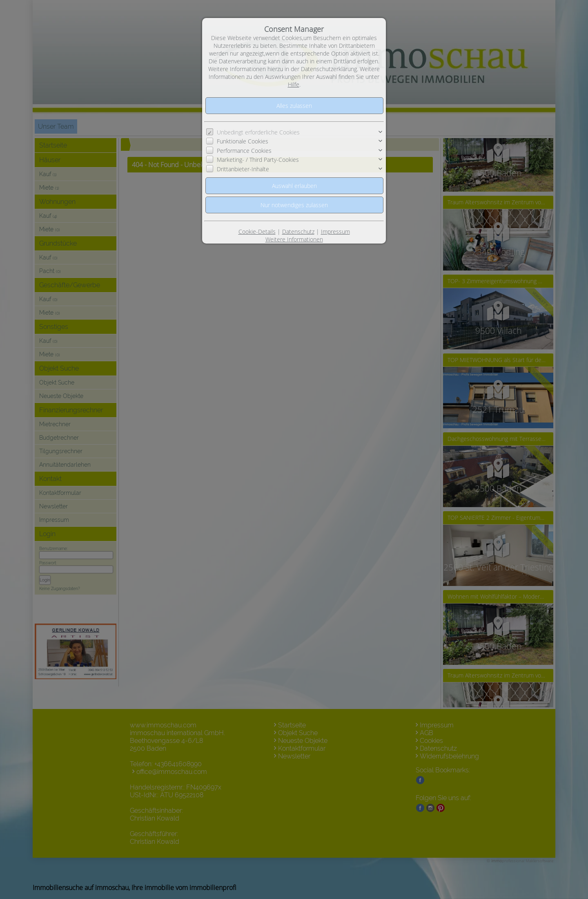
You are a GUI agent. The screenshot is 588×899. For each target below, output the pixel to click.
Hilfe (294, 84)
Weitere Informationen (294, 239)
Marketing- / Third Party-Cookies (258, 160)
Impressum (335, 231)
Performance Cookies (244, 151)
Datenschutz (298, 231)
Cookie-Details (257, 231)
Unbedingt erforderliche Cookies (258, 132)
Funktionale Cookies (243, 141)
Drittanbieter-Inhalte (243, 169)
